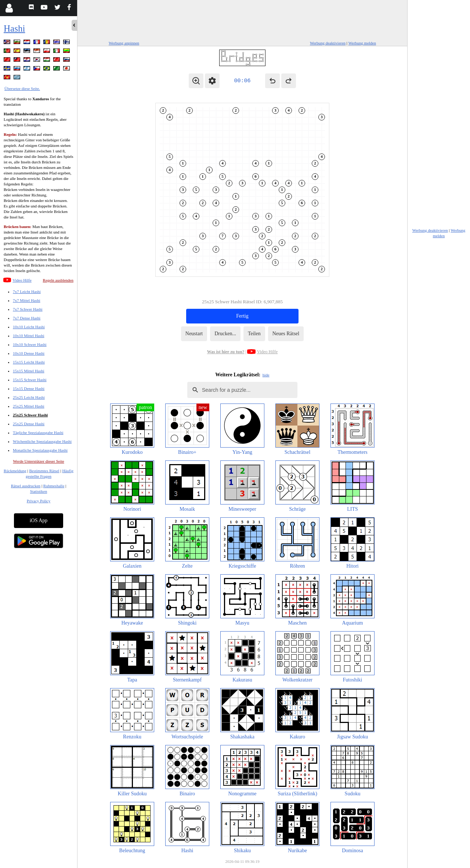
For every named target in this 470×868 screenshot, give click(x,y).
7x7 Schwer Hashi (28, 309)
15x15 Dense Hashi (29, 388)
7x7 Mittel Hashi (27, 300)
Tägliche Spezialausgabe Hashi (38, 433)
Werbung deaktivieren (328, 43)
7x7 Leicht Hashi (27, 292)
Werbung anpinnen (124, 43)
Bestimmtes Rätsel (44, 471)
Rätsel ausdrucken (26, 486)
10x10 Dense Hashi (29, 353)
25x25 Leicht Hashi (29, 397)
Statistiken (39, 491)
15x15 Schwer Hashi (30, 380)
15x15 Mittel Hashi (29, 371)
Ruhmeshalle (54, 486)
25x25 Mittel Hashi (29, 406)
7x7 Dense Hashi (27, 318)
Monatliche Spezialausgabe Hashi (40, 450)
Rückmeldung (15, 471)
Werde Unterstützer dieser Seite (38, 461)
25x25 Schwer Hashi (30, 415)
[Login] (9, 8)
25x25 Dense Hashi (29, 424)
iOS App (39, 520)
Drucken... (225, 334)
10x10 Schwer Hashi (30, 344)
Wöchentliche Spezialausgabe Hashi (42, 441)
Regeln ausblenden (58, 280)
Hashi (14, 28)
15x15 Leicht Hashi (29, 362)
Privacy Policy (39, 501)
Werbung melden (362, 43)
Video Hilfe (22, 280)
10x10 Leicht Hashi (29, 327)
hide (266, 375)
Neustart (194, 334)
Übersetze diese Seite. (22, 88)
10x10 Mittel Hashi (29, 336)
